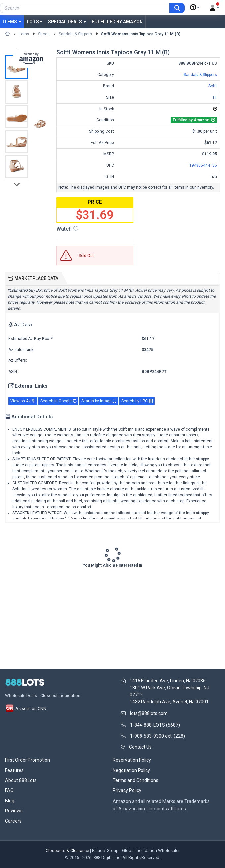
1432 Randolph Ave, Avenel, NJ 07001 (169, 702)
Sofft (213, 86)
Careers (13, 821)
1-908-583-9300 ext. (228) (157, 736)
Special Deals (67, 22)
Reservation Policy (132, 760)
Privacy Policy (127, 790)
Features (14, 770)
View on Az (23, 401)
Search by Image (99, 401)
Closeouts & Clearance (67, 851)
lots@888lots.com (149, 713)
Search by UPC (137, 401)
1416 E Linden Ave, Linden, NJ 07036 (168, 681)
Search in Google (58, 401)
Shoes (44, 34)
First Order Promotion (28, 760)
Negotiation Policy (131, 770)
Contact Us (140, 747)
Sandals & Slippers (75, 34)
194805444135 (203, 165)
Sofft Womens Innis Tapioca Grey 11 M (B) (141, 34)
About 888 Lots (21, 780)
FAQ (9, 790)
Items (12, 22)
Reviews (14, 811)
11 (215, 97)
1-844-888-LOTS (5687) (155, 725)
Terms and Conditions (136, 780)
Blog (10, 801)
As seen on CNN (26, 709)
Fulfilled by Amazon (117, 22)
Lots (35, 22)
